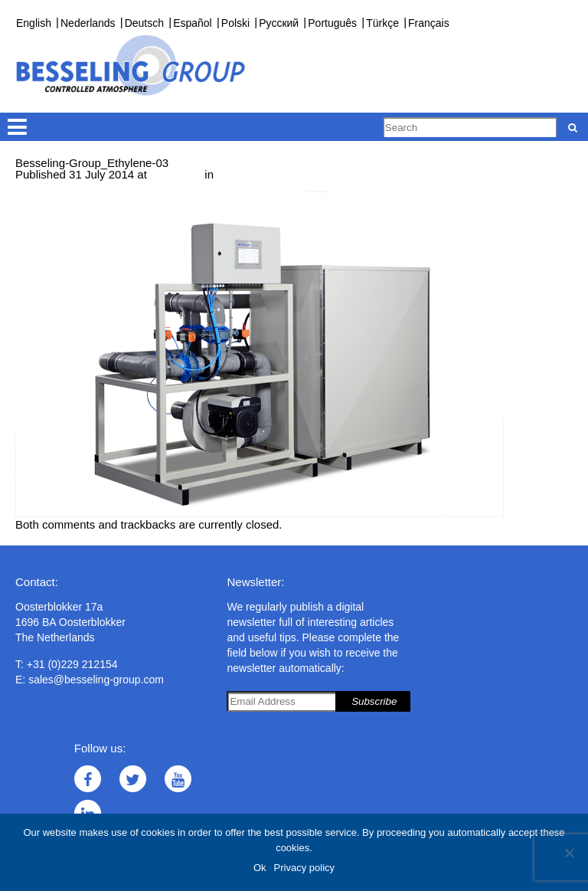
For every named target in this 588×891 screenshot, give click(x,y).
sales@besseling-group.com (96, 680)
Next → (97, 186)
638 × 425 (176, 174)
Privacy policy (304, 868)
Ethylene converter (265, 174)
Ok (260, 868)
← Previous (45, 186)
